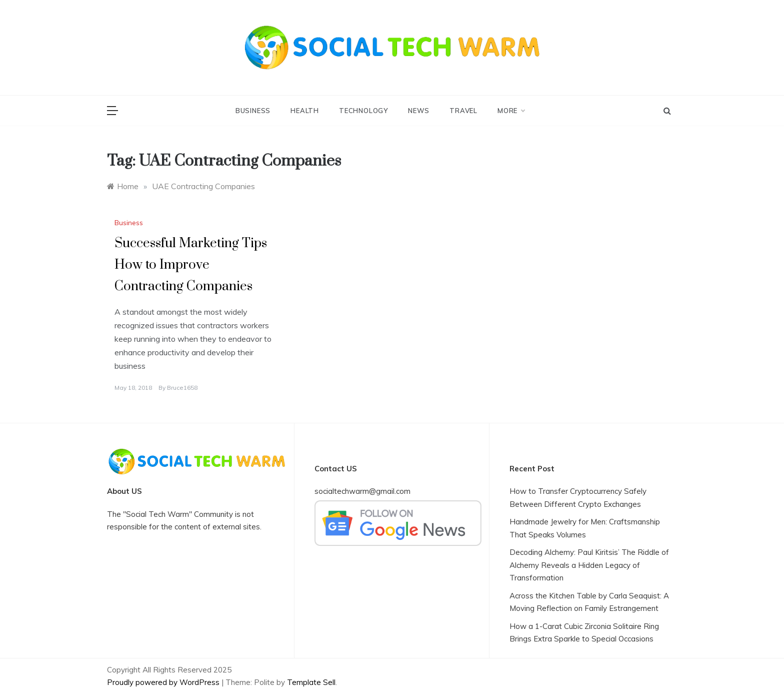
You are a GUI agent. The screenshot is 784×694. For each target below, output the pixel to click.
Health (305, 111)
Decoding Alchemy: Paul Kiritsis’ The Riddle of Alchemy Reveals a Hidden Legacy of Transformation (589, 565)
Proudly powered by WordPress (164, 682)
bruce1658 (182, 388)
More (511, 111)
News (419, 111)
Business (253, 111)
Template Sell (311, 682)
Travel (463, 111)
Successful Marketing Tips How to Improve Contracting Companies (191, 265)
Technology (363, 111)
